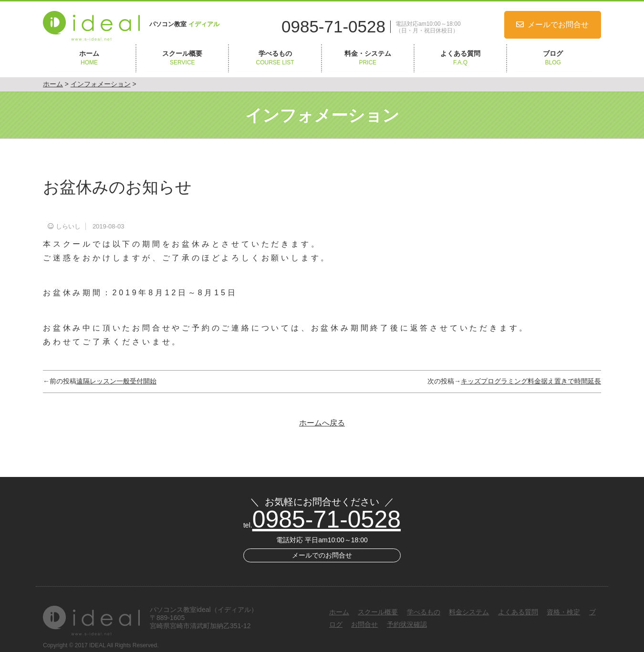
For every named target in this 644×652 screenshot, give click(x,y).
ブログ (553, 58)
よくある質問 (460, 58)
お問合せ (364, 624)
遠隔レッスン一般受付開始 (116, 381)
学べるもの (275, 58)
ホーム (89, 58)
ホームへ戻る (322, 423)
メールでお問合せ (558, 25)
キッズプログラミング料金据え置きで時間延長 (531, 381)
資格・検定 (563, 612)
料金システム (469, 612)
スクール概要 (182, 58)
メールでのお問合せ (322, 555)
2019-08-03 (109, 226)
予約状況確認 (407, 624)
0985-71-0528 (333, 26)
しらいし (68, 226)
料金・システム (368, 58)
